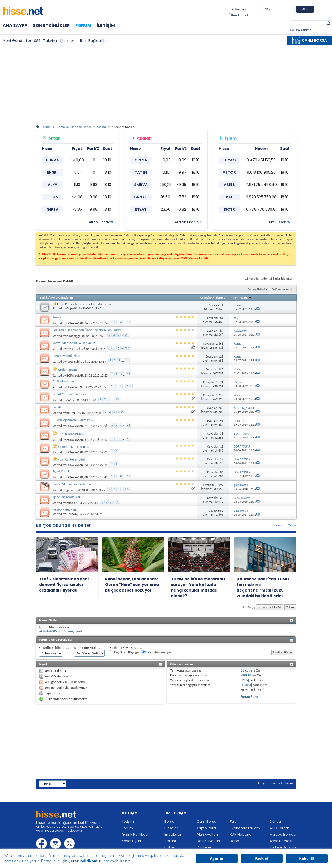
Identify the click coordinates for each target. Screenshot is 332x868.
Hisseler (171, 828)
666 (69, 400)
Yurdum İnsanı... (69, 369)
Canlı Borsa (207, 822)
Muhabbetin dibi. (65, 510)
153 (118, 399)
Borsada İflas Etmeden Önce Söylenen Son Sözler (87, 330)
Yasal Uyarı (131, 841)
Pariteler (204, 847)
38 (128, 374)
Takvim (50, 41)
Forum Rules (250, 697)
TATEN (141, 172)
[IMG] (245, 680)
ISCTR (229, 209)
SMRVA (141, 185)
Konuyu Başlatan (61, 298)
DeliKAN (72, 514)
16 (127, 360)
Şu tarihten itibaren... (54, 648)
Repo (235, 841)
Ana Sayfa (15, 26)
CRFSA (141, 160)
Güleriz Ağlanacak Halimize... (73, 420)
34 (122, 412)
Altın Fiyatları (207, 834)
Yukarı (290, 607)
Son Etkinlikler (51, 26)
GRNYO (141, 197)
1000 (128, 489)
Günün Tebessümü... (72, 434)
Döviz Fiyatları (208, 841)
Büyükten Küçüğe (156, 652)
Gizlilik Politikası (135, 834)
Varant (170, 841)
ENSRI (52, 172)
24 (126, 335)
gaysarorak (73, 349)
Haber (170, 847)
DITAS (52, 197)
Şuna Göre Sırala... (87, 648)
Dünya (275, 822)
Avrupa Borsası (283, 834)
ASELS (229, 185)
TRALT (229, 197)
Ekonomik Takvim (245, 828)
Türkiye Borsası (283, 847)
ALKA (53, 185)
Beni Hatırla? (238, 15)
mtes (70, 503)
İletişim (106, 26)
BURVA (53, 160)
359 (127, 348)
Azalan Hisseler (187, 222)
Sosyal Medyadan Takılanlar (72, 484)
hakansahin (74, 362)
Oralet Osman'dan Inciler (70, 394)
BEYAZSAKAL (75, 387)
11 (128, 322)
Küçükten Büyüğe (124, 652)
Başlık (44, 298)
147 (129, 386)
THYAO (229, 160)
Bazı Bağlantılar (94, 41)
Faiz (233, 822)
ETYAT (141, 209)
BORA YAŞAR (75, 323)
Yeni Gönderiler (17, 41)
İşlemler (67, 41)
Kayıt (322, 10)
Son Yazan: (243, 298)
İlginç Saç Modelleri (66, 497)
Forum (83, 26)
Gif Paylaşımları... (65, 381)
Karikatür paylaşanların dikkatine (88, 304)
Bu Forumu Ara (281, 289)
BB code (246, 670)
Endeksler (173, 834)
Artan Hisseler (100, 222)
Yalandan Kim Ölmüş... (73, 447)
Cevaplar (206, 298)
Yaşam (101, 127)
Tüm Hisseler (277, 222)
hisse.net (276, 783)
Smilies (246, 675)
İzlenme (220, 298)
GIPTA (53, 209)
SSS (37, 41)
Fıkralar (58, 407)
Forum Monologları (66, 356)
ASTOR (229, 172)
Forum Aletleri (256, 289)
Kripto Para (206, 828)
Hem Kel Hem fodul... (72, 459)
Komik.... (59, 317)
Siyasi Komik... (62, 471)
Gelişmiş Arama (301, 30)
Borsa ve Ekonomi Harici (74, 127)
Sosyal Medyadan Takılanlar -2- (74, 343)
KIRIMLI (71, 413)
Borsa (169, 822)
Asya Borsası (281, 841)
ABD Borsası (280, 828)
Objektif (72, 308)
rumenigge (73, 336)
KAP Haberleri (242, 834)
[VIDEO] (246, 685)
